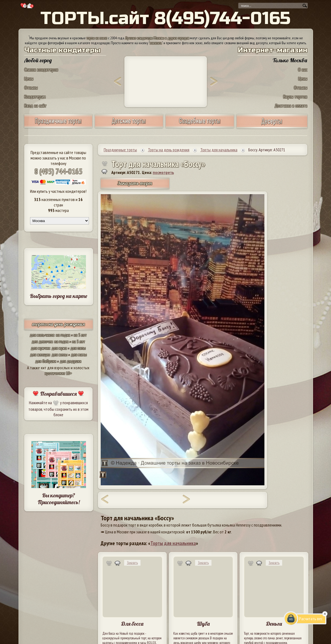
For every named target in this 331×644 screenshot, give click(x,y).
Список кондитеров (41, 70)
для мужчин (40, 348)
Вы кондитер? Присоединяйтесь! (59, 499)
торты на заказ (97, 38)
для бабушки (46, 361)
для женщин (40, 355)
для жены (59, 355)
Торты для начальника (173, 543)
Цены (29, 79)
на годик (63, 335)
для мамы (79, 355)
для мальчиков (42, 335)
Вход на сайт (35, 106)
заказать (156, 43)
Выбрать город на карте (59, 296)
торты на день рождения (59, 324)
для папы (78, 348)
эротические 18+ (58, 373)
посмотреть (163, 172)
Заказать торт (135, 183)
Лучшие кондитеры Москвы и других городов (157, 38)
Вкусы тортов (295, 97)
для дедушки (71, 361)
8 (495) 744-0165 (58, 171)
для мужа (59, 348)
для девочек (42, 341)
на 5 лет (80, 335)
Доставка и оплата (291, 106)
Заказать (132, 563)
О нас (303, 70)
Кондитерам (35, 97)
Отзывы (31, 88)
